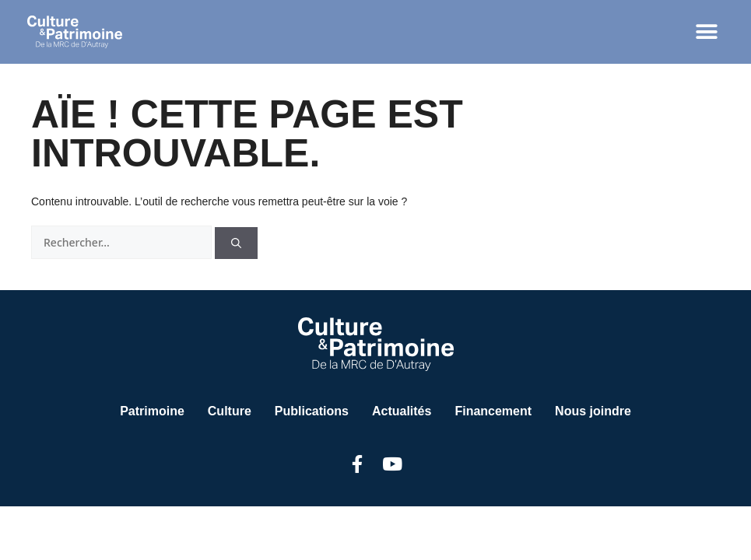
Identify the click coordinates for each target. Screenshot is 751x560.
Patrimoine (152, 411)
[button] (706, 32)
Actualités (402, 411)
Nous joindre (593, 411)
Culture (230, 411)
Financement (493, 411)
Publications (312, 411)
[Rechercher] (236, 243)
